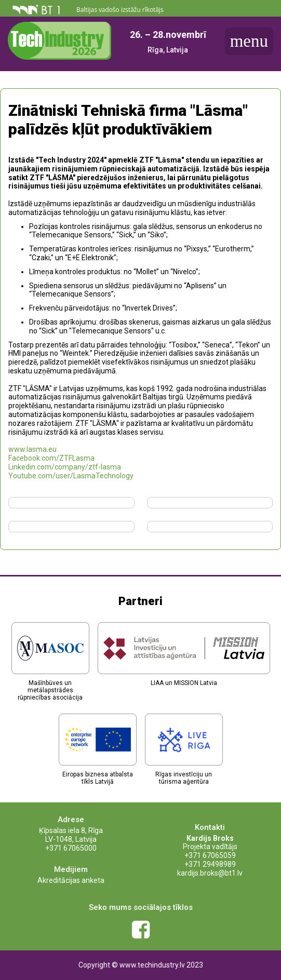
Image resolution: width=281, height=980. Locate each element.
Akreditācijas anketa (71, 880)
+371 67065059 (210, 855)
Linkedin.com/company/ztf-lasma (65, 467)
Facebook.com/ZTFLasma (51, 458)
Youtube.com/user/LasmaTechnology (71, 476)
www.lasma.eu (32, 449)
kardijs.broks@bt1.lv (210, 873)
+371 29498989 (210, 864)
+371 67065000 (71, 848)
